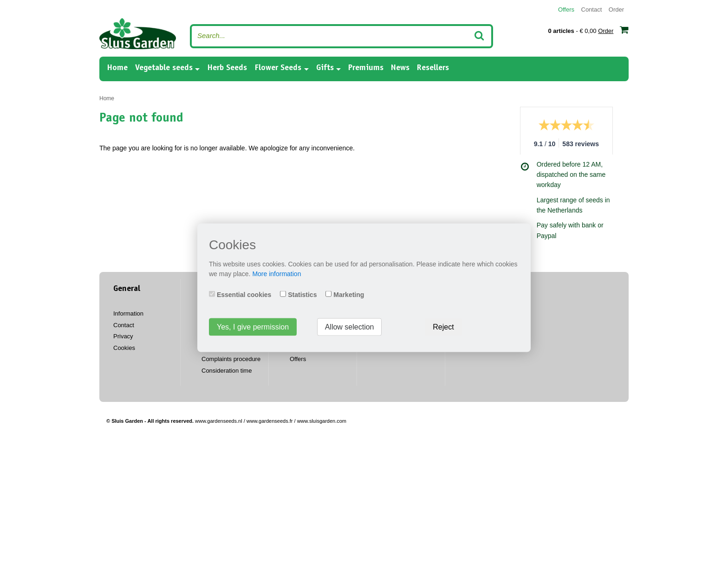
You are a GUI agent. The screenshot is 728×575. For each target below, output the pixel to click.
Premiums (366, 68)
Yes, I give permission (253, 326)
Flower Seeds (278, 68)
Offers (566, 10)
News (400, 68)
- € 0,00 (588, 30)
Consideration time (227, 371)
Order (616, 10)
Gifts (325, 68)
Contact (592, 10)
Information (128, 313)
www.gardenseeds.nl (219, 421)
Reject (443, 326)
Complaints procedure (231, 359)
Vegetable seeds (164, 68)
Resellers (433, 68)
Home (117, 68)
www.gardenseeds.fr (270, 421)
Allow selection (350, 326)
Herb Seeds (227, 68)
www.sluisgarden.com (322, 421)
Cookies (124, 348)
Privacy (123, 336)
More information (276, 273)
